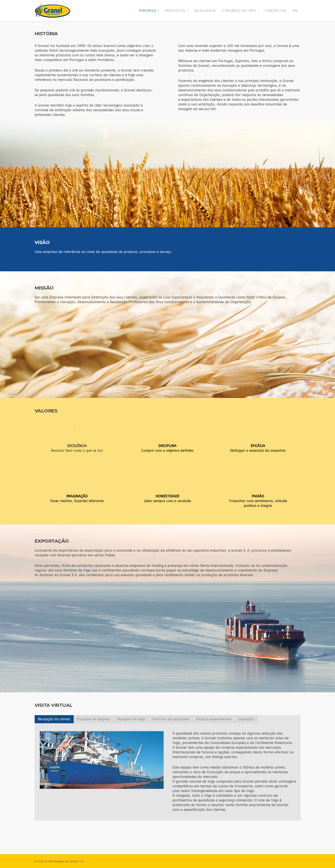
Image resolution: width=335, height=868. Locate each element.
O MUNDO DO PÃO (241, 11)
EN (295, 11)
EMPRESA (149, 11)
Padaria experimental (214, 719)
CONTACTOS (276, 11)
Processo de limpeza (94, 719)
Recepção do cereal (54, 719)
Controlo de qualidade (171, 719)
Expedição (246, 719)
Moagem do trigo (131, 719)
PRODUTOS (177, 11)
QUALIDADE (205, 11)
